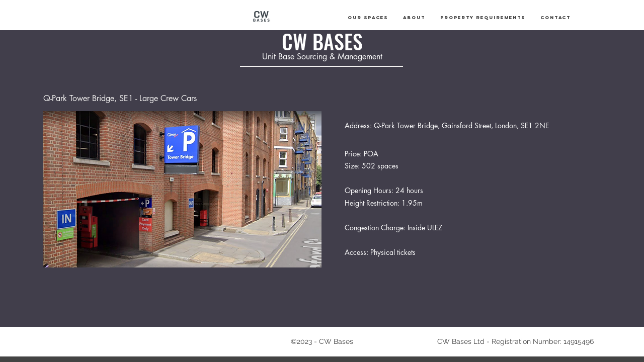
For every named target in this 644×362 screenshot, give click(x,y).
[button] (368, 18)
